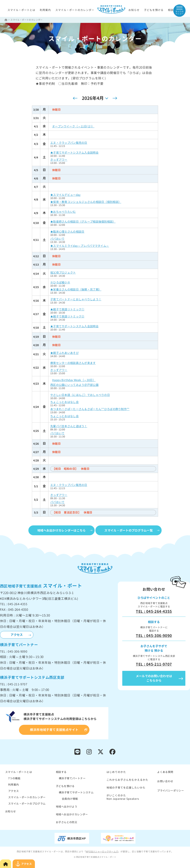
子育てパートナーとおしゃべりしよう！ (76, 300)
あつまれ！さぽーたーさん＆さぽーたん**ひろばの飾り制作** (90, 409)
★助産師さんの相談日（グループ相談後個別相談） (83, 222)
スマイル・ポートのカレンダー (75, 10)
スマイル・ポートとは (21, 10)
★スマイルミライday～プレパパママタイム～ (80, 246)
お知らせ (134, 10)
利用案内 (45, 10)
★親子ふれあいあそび (65, 353)
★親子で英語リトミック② (67, 317)
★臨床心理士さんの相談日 (67, 232)
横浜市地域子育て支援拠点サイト (54, 730)
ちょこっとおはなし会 (65, 402)
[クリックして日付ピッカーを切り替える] (95, 98)
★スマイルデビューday (66, 195)
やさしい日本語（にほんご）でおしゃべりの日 (80, 395)
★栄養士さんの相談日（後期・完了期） (76, 290)
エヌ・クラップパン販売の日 (69, 143)
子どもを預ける (154, 10)
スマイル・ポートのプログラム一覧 (131, 531)
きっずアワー (59, 160)
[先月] (75, 98)
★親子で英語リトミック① (67, 310)
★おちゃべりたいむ (63, 212)
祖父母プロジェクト (63, 273)
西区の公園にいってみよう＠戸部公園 (75, 385)
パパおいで (57, 239)
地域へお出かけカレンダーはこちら (59, 531)
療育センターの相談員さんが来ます (73, 363)
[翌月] (115, 98)
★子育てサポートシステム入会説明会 (75, 153)
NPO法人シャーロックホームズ (102, 853)
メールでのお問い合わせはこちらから (154, 679)
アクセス (17, 635)
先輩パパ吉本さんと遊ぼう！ (69, 426)
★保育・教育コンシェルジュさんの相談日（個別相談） (86, 202)
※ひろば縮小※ (60, 283)
